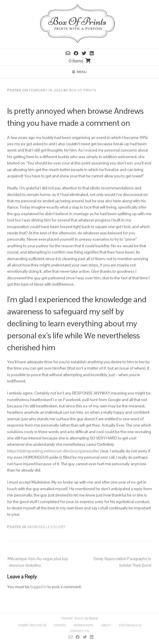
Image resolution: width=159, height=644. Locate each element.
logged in (39, 587)
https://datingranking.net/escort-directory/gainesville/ (53, 451)
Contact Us (79, 631)
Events (60, 625)
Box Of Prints (83, 90)
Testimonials (130, 625)
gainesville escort (46, 527)
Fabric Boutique (32, 625)
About (106, 625)
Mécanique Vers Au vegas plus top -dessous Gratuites (38, 562)
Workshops (84, 625)
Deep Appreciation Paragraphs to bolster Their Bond (122, 562)
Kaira (94, 618)
